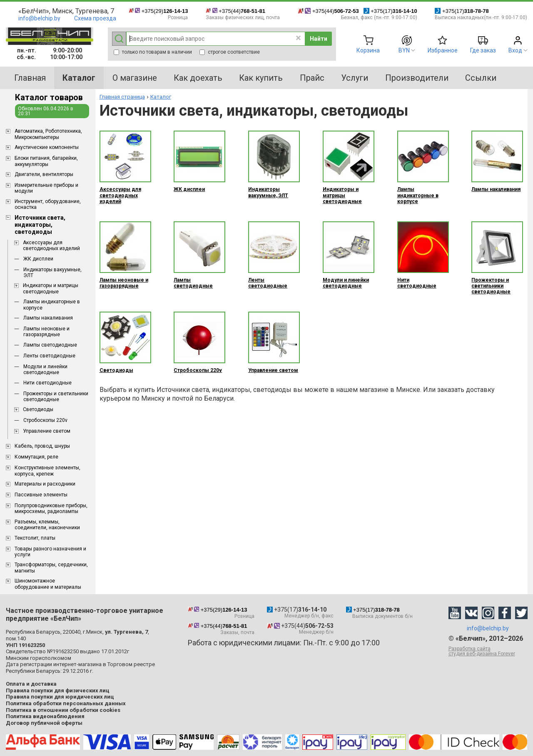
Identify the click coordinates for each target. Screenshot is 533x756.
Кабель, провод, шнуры (42, 446)
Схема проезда (95, 18)
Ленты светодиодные (49, 356)
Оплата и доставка (31, 684)
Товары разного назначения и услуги (50, 552)
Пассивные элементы (41, 495)
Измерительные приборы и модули (46, 188)
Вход (515, 50)
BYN (404, 50)
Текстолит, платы (35, 538)
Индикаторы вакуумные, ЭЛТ (52, 273)
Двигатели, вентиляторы (44, 174)
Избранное (443, 50)
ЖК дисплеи (38, 259)
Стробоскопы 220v (45, 420)
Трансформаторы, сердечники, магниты (51, 568)
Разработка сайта (488, 651)
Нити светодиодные (47, 383)
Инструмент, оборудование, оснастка (48, 204)
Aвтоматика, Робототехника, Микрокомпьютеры (48, 134)
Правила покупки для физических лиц (58, 690)
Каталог (161, 97)
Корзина (368, 50)
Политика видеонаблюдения (45, 716)
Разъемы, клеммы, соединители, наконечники (47, 525)
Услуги (355, 78)
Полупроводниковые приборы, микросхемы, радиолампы (51, 508)
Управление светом (47, 431)
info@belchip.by (39, 18)
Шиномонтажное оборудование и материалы (48, 584)
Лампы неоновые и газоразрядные (46, 332)
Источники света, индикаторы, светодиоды (40, 225)
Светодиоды (38, 409)
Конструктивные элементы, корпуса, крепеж (47, 471)
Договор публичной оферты (44, 723)
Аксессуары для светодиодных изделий (51, 245)
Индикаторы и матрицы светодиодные (51, 288)
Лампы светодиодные (50, 345)
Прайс (312, 78)
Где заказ (483, 50)
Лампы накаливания (48, 318)
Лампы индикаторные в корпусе (52, 305)
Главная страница (122, 97)
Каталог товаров (49, 97)
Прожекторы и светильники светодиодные (56, 397)
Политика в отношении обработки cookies (63, 710)
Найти (319, 39)
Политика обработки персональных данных (66, 703)
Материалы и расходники (45, 484)
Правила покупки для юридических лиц (60, 697)
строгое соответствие (230, 52)
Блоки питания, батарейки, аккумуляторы (46, 161)
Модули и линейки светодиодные (45, 369)
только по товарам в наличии (153, 52)
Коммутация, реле (36, 457)
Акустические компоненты (47, 147)
